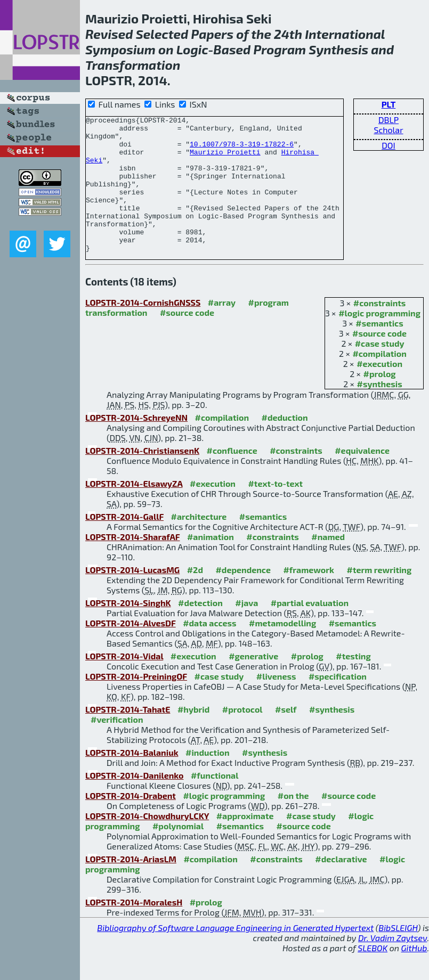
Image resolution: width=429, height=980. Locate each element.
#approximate (245, 843)
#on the (293, 823)
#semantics (379, 350)
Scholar (388, 130)
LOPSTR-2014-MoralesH (134, 929)
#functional (215, 802)
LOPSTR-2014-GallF (124, 544)
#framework (309, 597)
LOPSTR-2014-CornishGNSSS (143, 329)
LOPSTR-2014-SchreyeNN (136, 444)
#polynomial (178, 853)
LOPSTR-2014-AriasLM (131, 886)
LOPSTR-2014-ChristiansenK (142, 477)
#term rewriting (379, 597)
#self (286, 736)
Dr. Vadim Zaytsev (392, 965)
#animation (211, 564)
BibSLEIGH (398, 955)
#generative (253, 683)
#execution (379, 391)
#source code (379, 360)
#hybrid (193, 736)
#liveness (276, 703)
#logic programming (379, 340)
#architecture (199, 544)
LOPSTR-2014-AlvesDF (131, 650)
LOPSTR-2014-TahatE (128, 736)
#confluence (232, 477)
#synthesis (380, 411)
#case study (380, 370)
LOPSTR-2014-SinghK (128, 630)
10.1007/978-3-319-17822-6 (242, 150)
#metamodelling (282, 650)
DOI (388, 145)
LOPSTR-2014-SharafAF (132, 564)
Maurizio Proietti (225, 160)
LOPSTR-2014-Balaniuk (132, 779)
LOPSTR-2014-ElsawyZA (134, 511)
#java (246, 630)
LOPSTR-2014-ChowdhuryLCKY (147, 843)
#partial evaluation (310, 630)
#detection (200, 630)
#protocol (242, 736)
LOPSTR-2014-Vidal (124, 683)
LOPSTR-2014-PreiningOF (136, 703)
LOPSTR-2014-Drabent (131, 823)
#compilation (379, 381)
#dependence (243, 597)
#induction (208, 779)
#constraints (380, 330)
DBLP (388, 120)
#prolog (380, 401)
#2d (195, 597)
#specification (338, 703)
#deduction (284, 444)
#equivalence (362, 477)
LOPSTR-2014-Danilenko (134, 802)
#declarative (341, 886)
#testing (353, 683)
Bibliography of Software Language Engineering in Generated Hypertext (235, 955)
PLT (389, 104)
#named (328, 564)
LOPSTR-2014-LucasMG (132, 597)
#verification (117, 746)
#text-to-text (275, 511)
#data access (209, 650)
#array (222, 329)
